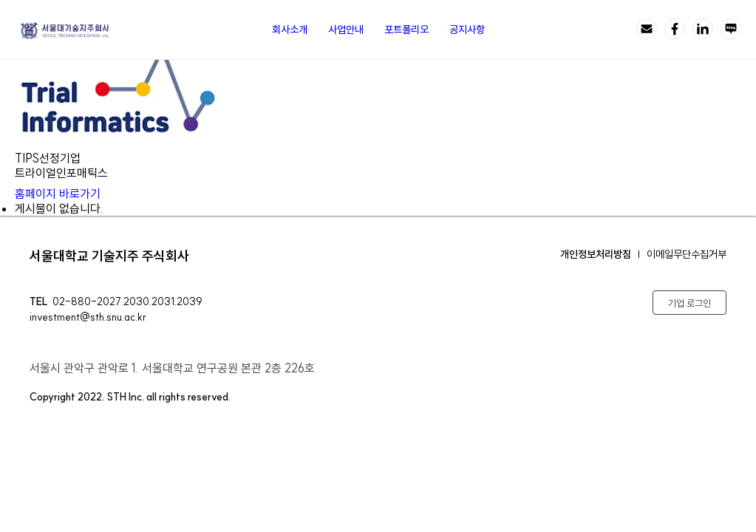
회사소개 (290, 30)
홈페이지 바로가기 (68, 194)
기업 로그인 (689, 303)
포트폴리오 (406, 30)
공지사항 (467, 30)
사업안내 (346, 30)
